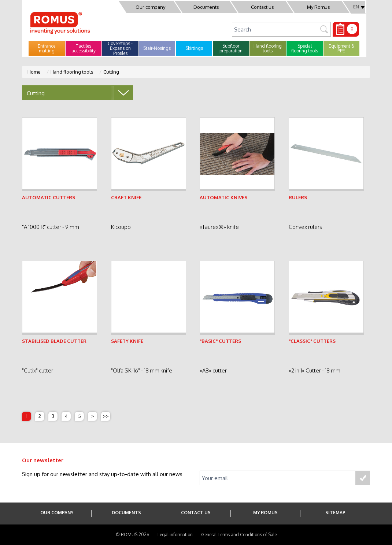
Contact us (262, 7)
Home (34, 72)
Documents (206, 7)
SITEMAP (335, 513)
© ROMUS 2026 (132, 535)
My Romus (319, 7)
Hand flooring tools (72, 72)
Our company (150, 7)
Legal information (175, 535)
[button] (47, 48)
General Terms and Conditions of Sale (239, 535)
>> (106, 416)
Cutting (111, 72)
